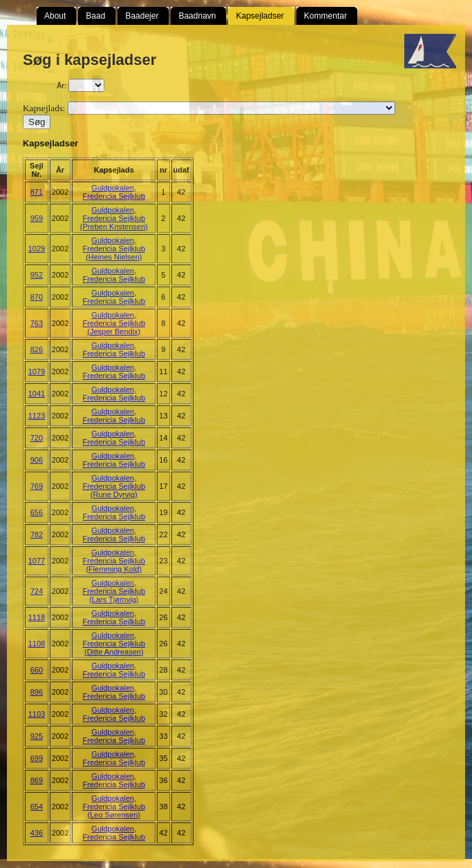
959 (37, 218)
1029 (37, 249)
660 (37, 670)
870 (37, 297)
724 (37, 591)
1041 (37, 394)
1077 (37, 561)
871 (37, 192)
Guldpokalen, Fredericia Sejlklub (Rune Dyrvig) (114, 486)
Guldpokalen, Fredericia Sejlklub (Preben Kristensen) (114, 218)
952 (37, 275)
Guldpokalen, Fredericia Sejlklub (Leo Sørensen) (114, 807)
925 (37, 736)
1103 (37, 714)
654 (37, 807)
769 (37, 486)
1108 (37, 644)
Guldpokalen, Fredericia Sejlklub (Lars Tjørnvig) (114, 591)
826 (37, 349)
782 (37, 534)
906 (37, 460)
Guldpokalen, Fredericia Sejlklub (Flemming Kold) (114, 561)
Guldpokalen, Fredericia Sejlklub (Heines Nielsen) (114, 249)
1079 (37, 372)
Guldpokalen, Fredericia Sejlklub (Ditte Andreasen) (114, 644)
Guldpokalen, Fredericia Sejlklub (114, 192)
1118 (37, 617)
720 (37, 438)
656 (37, 512)
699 (37, 758)
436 (37, 833)
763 (37, 323)
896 (37, 692)
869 (37, 780)
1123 (37, 416)
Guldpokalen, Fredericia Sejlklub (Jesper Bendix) (114, 323)
